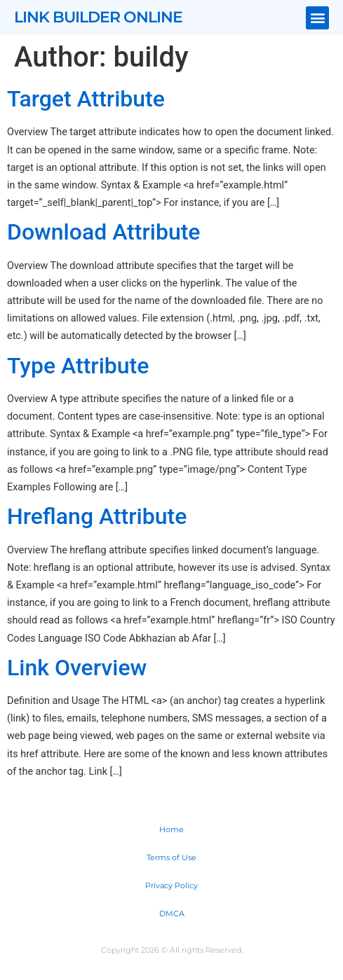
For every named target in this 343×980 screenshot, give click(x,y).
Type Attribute (78, 366)
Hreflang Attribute (97, 516)
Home (171, 829)
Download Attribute (103, 232)
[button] (317, 18)
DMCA (172, 913)
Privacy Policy (171, 885)
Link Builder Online (98, 17)
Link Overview (77, 668)
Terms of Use (171, 857)
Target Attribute (86, 99)
